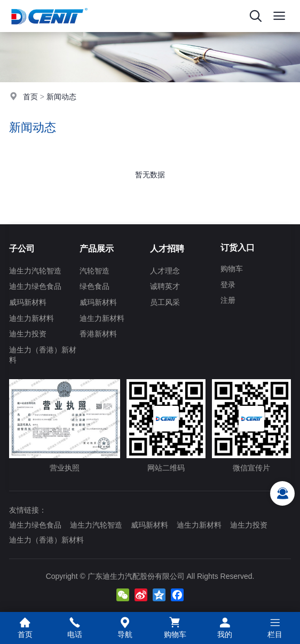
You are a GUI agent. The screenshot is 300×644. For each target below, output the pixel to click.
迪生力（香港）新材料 (43, 355)
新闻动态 (61, 97)
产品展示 (97, 249)
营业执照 (65, 426)
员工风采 (165, 302)
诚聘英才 (165, 286)
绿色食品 (94, 286)
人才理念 (165, 271)
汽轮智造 (94, 271)
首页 (30, 97)
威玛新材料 (28, 302)
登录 (228, 285)
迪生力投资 (28, 334)
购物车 (232, 269)
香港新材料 (98, 334)
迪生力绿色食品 (35, 286)
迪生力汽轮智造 (35, 271)
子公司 (22, 249)
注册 (228, 300)
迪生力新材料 (31, 318)
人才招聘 (167, 249)
